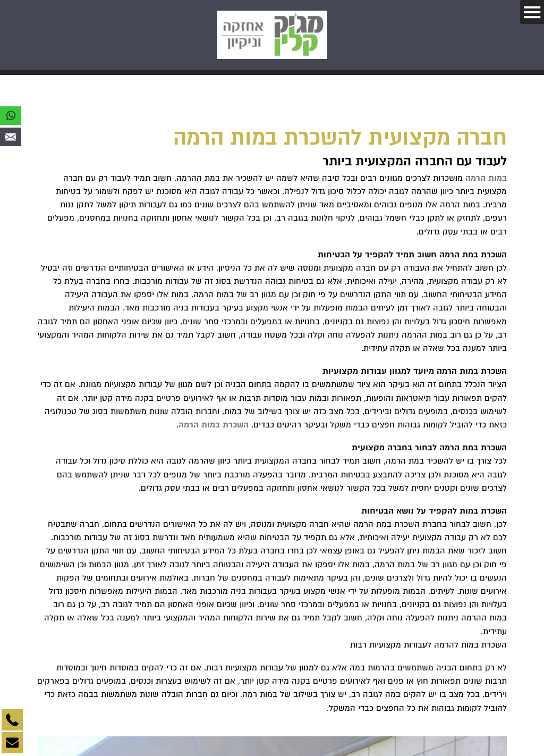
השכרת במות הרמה (214, 425)
